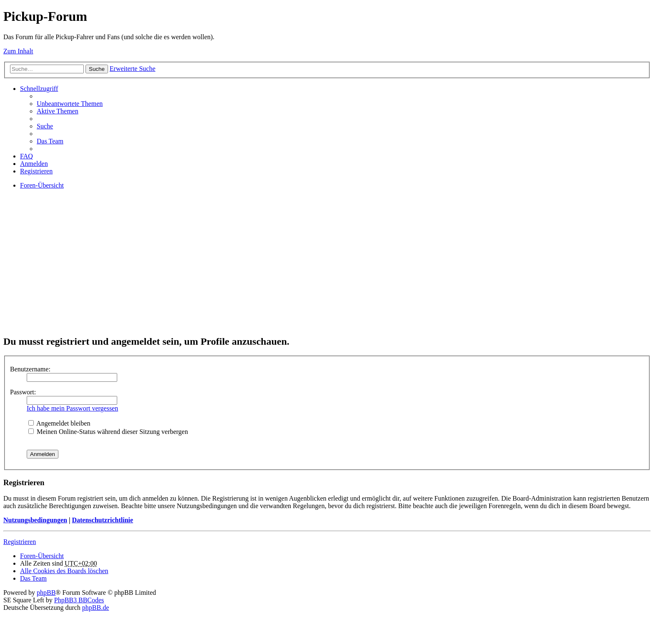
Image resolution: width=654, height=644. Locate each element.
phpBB (46, 593)
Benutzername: (30, 369)
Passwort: (23, 392)
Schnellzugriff (39, 89)
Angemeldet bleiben (59, 423)
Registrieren (20, 542)
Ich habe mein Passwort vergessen (72, 408)
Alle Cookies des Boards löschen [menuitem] (64, 571)
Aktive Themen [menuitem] (58, 111)
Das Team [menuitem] (50, 141)
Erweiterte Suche (133, 69)
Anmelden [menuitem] (34, 164)
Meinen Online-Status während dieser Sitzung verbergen (108, 432)
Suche (97, 69)
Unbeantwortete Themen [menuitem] (70, 104)
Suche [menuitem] (45, 126)
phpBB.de (96, 608)
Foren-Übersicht (42, 556)
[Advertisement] (254, 269)
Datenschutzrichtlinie (102, 520)
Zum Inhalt (18, 51)
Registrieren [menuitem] (36, 171)
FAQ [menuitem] (26, 156)
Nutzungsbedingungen (35, 520)
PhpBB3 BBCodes (79, 600)
